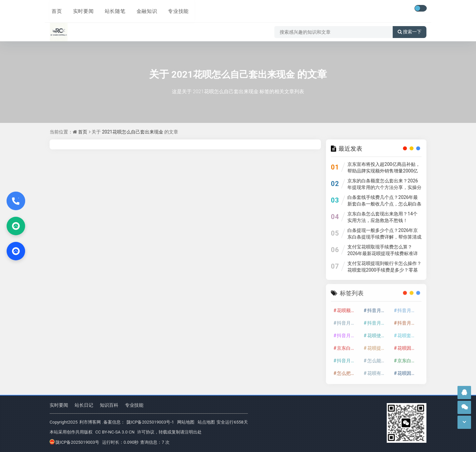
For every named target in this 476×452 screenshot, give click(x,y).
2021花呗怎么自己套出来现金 (233, 74)
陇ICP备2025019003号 (74, 442)
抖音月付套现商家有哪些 (379, 320)
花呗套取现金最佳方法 (409, 333)
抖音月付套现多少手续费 (348, 320)
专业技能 (174, 9)
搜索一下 (410, 28)
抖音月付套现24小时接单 (379, 308)
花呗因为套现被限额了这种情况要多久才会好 (409, 345)
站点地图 (206, 422)
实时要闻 (81, 9)
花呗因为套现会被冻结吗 (409, 370)
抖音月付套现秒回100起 (348, 358)
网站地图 (186, 422)
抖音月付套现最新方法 (348, 333)
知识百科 (109, 405)
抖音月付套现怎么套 (409, 308)
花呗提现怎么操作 (379, 345)
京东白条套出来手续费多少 (409, 358)
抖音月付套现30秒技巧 (409, 320)
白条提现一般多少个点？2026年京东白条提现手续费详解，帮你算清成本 (384, 237)
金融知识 (143, 9)
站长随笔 (112, 9)
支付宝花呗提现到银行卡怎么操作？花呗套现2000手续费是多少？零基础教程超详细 (384, 270)
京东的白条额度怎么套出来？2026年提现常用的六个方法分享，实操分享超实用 (384, 187)
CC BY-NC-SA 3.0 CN (115, 432)
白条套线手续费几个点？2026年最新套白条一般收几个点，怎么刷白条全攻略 (384, 204)
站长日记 (84, 405)
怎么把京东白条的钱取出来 (348, 370)
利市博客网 (90, 422)
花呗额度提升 (348, 308)
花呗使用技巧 (379, 333)
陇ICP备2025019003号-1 (150, 422)
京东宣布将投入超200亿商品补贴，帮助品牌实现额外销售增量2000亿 (384, 168)
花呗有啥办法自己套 (379, 370)
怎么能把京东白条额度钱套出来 (379, 358)
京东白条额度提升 (348, 345)
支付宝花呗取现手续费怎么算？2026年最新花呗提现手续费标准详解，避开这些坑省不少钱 (383, 253)
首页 (55, 9)
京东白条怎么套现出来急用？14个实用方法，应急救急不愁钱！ (382, 217)
